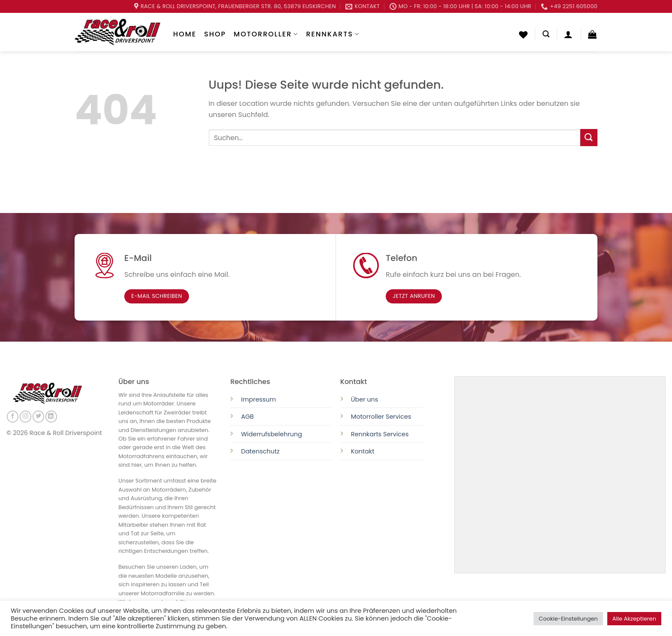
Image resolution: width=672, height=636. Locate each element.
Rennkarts (333, 34)
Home (185, 34)
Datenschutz (261, 451)
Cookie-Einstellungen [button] (568, 619)
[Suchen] (546, 34)
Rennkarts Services (380, 434)
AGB (247, 417)
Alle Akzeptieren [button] (634, 619)
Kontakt (363, 451)
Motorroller (266, 34)
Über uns (365, 399)
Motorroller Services (381, 417)
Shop (215, 34)
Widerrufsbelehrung (271, 434)
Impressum (258, 399)
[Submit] (589, 137)
